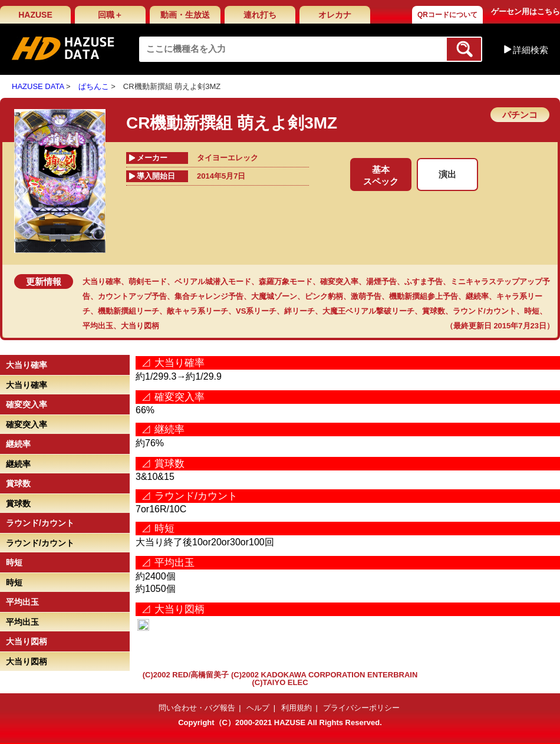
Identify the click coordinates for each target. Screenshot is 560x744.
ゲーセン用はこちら (526, 11)
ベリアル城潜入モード (213, 282)
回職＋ (110, 15)
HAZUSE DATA (38, 86)
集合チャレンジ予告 (209, 296)
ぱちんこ (94, 86)
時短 (532, 311)
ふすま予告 (424, 282)
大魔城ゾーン (274, 296)
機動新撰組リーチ (129, 311)
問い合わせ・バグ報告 (197, 708)
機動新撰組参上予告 (424, 296)
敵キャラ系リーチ (197, 311)
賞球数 (434, 311)
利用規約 (297, 708)
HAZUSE (35, 15)
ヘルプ (258, 708)
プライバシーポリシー (361, 708)
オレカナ (335, 15)
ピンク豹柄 (324, 296)
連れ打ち (260, 15)
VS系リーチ (256, 311)
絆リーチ (299, 311)
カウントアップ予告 (132, 296)
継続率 (477, 296)
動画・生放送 (185, 15)
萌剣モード (148, 282)
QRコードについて (447, 15)
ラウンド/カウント (485, 311)
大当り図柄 (140, 326)
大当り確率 (102, 282)
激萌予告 (366, 296)
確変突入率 (339, 282)
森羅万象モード (286, 282)
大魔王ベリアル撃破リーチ (368, 311)
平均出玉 (98, 326)
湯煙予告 (381, 282)
